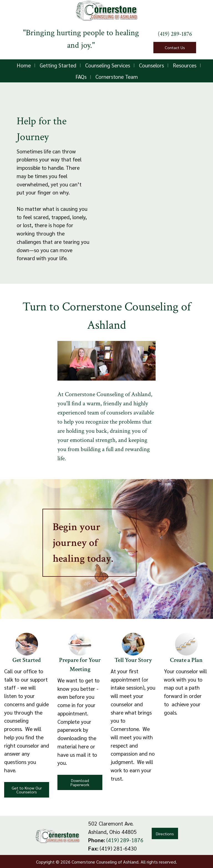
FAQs (81, 76)
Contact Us (175, 47)
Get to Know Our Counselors (27, 790)
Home (24, 65)
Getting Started (58, 65)
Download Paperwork (80, 782)
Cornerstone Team (117, 76)
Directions (165, 834)
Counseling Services (108, 65)
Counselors (151, 65)
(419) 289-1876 (175, 34)
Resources (185, 65)
